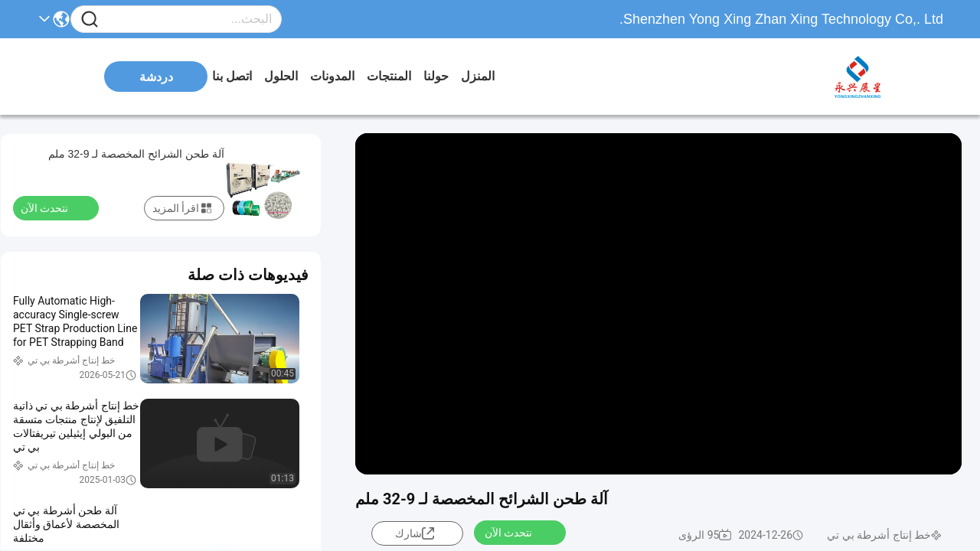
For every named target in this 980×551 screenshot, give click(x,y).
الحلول (281, 76)
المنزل (478, 76)
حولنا (436, 76)
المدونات (332, 76)
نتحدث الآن (518, 532)
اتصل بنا (232, 76)
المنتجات (389, 76)
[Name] (90, 20)
